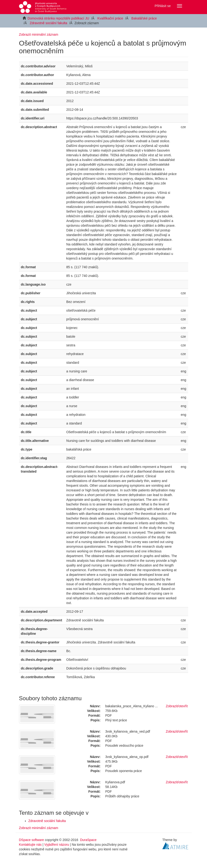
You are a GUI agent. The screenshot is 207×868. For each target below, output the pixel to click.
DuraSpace (88, 840)
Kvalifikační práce (110, 18)
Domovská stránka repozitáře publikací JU (58, 18)
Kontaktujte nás (30, 845)
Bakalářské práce (144, 18)
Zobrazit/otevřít (177, 706)
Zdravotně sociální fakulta (49, 23)
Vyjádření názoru (57, 845)
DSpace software (32, 840)
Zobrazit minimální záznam (39, 34)
